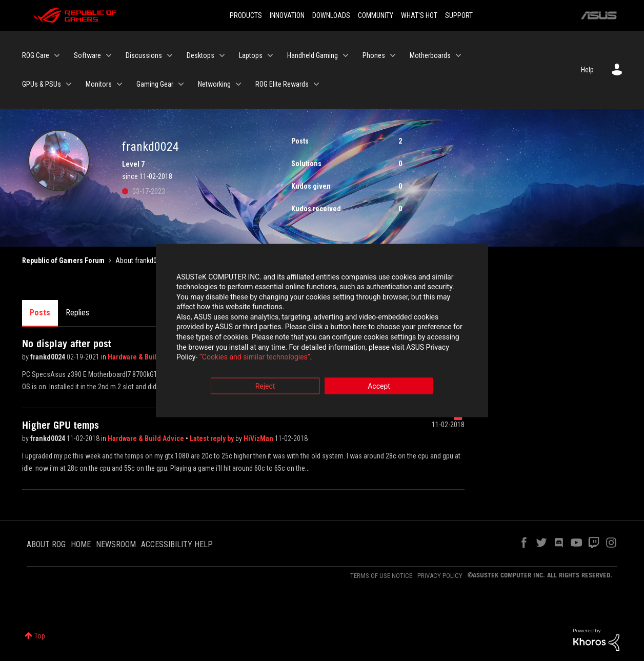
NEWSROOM (116, 544)
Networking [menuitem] (214, 84)
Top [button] (40, 636)
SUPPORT (459, 15)
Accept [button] (379, 387)
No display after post (67, 344)
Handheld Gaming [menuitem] (313, 55)
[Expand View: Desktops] (222, 55)
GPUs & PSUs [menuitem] (42, 84)
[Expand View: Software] (109, 55)
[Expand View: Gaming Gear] (181, 84)
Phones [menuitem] (374, 55)
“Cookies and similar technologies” (255, 358)
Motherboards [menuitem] (430, 55)
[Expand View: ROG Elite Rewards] (316, 84)
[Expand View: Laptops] (270, 55)
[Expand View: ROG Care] (57, 55)
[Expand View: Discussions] (170, 55)
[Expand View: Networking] (238, 84)
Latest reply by (213, 438)
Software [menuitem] (87, 55)
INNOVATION (287, 15)
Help (587, 70)
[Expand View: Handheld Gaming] (346, 55)
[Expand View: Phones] (393, 55)
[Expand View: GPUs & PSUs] (69, 84)
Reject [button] (265, 387)
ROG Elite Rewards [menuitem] (282, 84)
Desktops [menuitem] (200, 55)
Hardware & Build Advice (146, 357)
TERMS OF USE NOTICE (381, 576)
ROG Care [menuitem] (36, 55)
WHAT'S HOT (419, 15)
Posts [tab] (40, 313)
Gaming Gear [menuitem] (155, 84)
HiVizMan (259, 438)
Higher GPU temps (61, 425)
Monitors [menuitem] (99, 84)
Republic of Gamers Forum (63, 261)
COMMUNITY (376, 15)
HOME (81, 544)
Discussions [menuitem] (144, 55)
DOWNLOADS (331, 15)
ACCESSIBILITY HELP (177, 544)
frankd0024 (48, 357)
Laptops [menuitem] (251, 55)
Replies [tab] (77, 313)
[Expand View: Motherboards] (458, 55)
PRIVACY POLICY (440, 576)
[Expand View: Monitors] (119, 84)
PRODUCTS (246, 15)
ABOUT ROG (46, 544)
